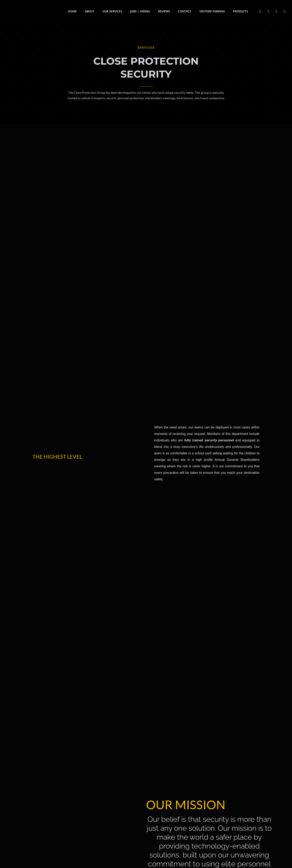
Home (72, 11)
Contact (185, 11)
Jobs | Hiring (140, 11)
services (146, 48)
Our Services (112, 11)
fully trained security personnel (209, 440)
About (90, 11)
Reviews (164, 11)
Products (240, 11)
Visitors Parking (212, 11)
